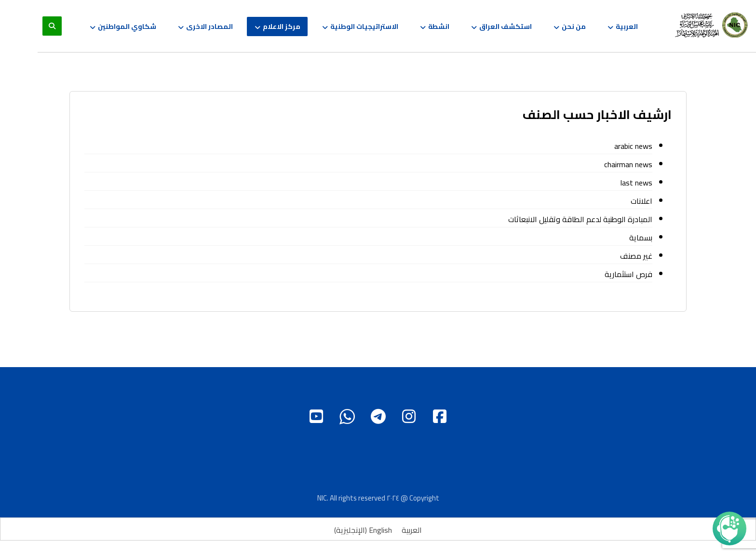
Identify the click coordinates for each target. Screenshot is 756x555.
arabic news (633, 146)
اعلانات (641, 201)
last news (636, 183)
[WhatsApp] (347, 416)
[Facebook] (440, 416)
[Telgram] (378, 416)
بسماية (641, 238)
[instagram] (409, 416)
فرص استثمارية (628, 274)
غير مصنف (636, 256)
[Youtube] (316, 416)
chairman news (628, 164)
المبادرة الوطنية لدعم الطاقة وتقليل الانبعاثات (580, 219)
